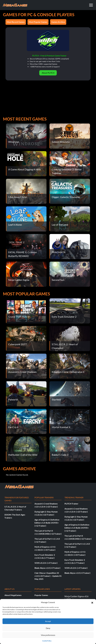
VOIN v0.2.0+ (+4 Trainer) (46, 563)
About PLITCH (48, 73)
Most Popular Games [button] (38, 22)
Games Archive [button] (58, 22)
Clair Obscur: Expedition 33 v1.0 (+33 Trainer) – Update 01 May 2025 (48, 576)
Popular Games (41, 595)
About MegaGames (13, 595)
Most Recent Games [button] (16, 22)
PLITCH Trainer (71, 504)
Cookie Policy (47, 641)
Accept (48, 621)
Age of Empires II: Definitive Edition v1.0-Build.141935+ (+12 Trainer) (47, 523)
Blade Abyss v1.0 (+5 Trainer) (47, 568)
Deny (48, 628)
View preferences (48, 635)
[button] (92, 602)
